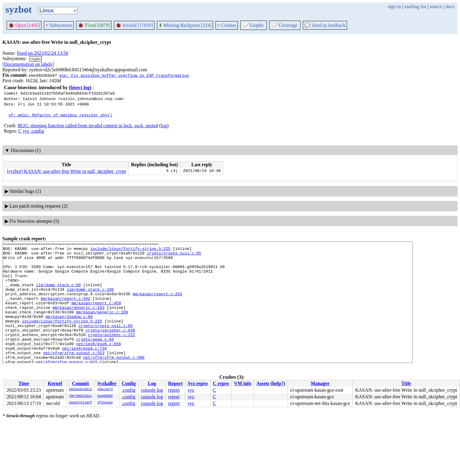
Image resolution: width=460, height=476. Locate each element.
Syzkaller (107, 383)
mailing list (415, 6)
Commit (80, 383)
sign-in (394, 6)
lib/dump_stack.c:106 (90, 299)
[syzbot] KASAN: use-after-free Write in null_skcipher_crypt (66, 171)
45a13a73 (105, 390)
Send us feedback (325, 25)
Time (24, 383)
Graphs (254, 25)
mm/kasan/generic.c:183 (79, 321)
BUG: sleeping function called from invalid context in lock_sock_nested (88, 126)
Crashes (227, 25)
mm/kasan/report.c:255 (157, 305)
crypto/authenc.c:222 (112, 354)
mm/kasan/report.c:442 (66, 310)
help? (278, 383)
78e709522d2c (81, 396)
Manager (320, 383)
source (436, 6)
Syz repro (198, 383)
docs (450, 6)
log (164, 126)
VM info (243, 383)
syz (26, 131)
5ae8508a (105, 396)
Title (406, 383)
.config (37, 131)
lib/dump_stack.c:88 (58, 294)
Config (129, 383)
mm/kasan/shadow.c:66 (69, 332)
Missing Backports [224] (185, 25)
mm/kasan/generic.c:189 (102, 326)
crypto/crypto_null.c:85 (174, 256)
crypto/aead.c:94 (95, 359)
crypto (36, 59)
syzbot (19, 9)
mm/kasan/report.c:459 (96, 316)
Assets (263, 383)
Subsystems (59, 25)
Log (152, 383)
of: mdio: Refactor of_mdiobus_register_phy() (61, 115)
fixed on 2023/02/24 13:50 (43, 53)
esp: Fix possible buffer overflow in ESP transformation (124, 75)
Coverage (285, 25)
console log (152, 390)
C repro (221, 383)
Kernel (55, 383)
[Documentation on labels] (28, 64)
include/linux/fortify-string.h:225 (130, 250)
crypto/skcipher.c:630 (110, 348)
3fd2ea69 (105, 403)
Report (175, 383)
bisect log (80, 87)
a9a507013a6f (81, 403)
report (174, 390)
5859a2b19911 (81, 390)
